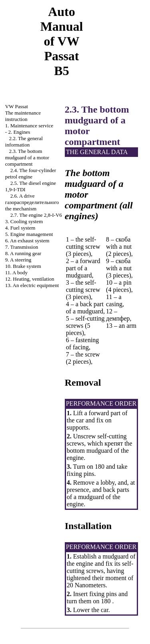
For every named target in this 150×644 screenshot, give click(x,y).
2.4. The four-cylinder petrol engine (31, 173)
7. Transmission (22, 247)
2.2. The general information (24, 142)
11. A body (16, 272)
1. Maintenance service (29, 126)
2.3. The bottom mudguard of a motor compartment (27, 158)
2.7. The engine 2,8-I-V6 (36, 215)
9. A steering (18, 260)
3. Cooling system (24, 221)
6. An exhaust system (27, 241)
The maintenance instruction (23, 116)
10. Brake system (23, 266)
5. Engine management (29, 234)
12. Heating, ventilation (30, 279)
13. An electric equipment (32, 285)
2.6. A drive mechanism (32, 202)
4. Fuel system (20, 228)
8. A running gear (23, 253)
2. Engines (19, 132)
